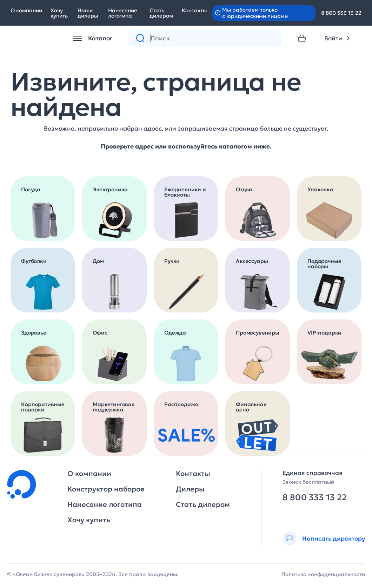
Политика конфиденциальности (323, 574)
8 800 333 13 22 (341, 13)
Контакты (194, 10)
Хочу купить (59, 13)
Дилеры (190, 489)
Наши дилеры (88, 13)
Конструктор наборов (106, 489)
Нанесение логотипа (123, 13)
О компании (26, 10)
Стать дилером (161, 13)
